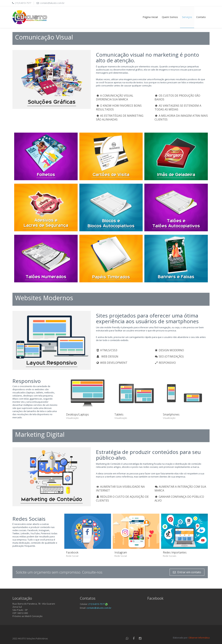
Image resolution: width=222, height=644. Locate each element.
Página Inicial (150, 17)
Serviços (187, 17)
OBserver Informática (199, 638)
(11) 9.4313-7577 (98, 604)
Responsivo (27, 381)
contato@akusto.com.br (52, 3)
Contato (201, 17)
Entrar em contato (187, 572)
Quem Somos (170, 17)
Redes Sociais (29, 519)
